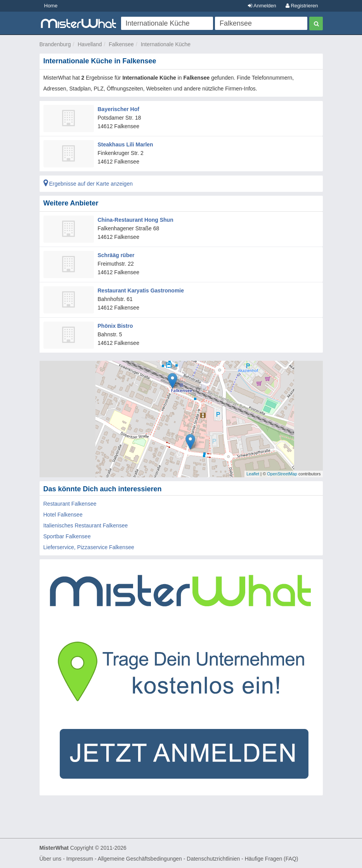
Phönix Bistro (115, 326)
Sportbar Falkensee (67, 536)
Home (51, 6)
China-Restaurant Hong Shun (136, 220)
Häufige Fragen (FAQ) (272, 859)
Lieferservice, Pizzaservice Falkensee (89, 547)
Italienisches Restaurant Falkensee (86, 525)
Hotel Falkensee (63, 515)
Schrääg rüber (116, 255)
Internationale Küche (166, 44)
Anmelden (262, 6)
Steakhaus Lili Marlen (126, 144)
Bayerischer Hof (119, 109)
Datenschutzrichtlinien (213, 859)
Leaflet (253, 474)
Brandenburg (55, 44)
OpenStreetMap (282, 474)
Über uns (51, 859)
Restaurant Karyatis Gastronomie (141, 290)
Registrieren (302, 6)
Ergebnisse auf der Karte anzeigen (88, 184)
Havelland (90, 44)
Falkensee (121, 44)
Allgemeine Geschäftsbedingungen (140, 859)
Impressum (80, 859)
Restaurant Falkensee (70, 504)
